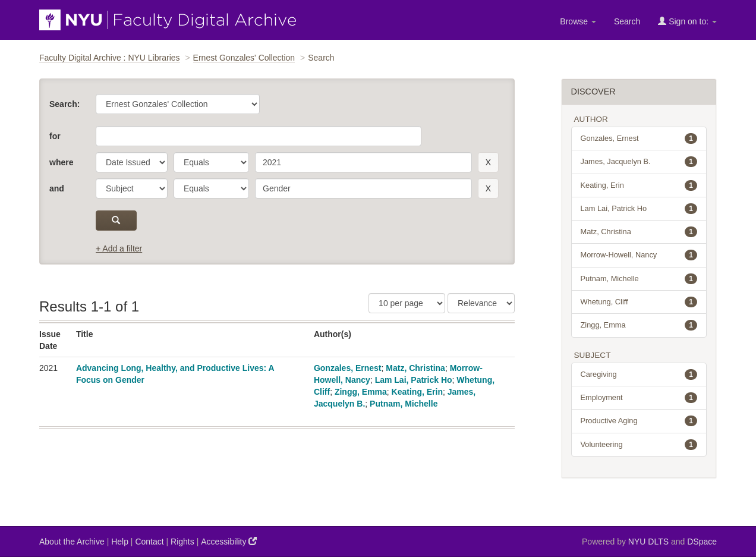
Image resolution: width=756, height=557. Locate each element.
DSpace (702, 542)
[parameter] (132, 162)
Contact (149, 542)
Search (627, 21)
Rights (182, 542)
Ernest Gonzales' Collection (244, 58)
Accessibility (229, 541)
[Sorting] (481, 303)
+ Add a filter (119, 248)
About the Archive (72, 542)
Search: (64, 104)
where (61, 162)
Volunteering (639, 445)
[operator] (211, 162)
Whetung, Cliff (639, 302)
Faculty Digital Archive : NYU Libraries (110, 58)
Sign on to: (687, 21)
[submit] (116, 221)
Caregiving (639, 375)
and (57, 188)
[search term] (363, 162)
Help (120, 542)
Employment (639, 398)
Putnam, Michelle (404, 404)
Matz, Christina (415, 368)
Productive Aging (639, 421)
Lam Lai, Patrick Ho (414, 380)
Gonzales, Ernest (348, 368)
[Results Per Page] (407, 303)
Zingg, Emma (361, 392)
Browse (578, 21)
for (55, 136)
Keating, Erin (417, 392)
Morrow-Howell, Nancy (639, 255)
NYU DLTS (648, 542)
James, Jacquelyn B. (639, 162)
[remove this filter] (488, 162)
